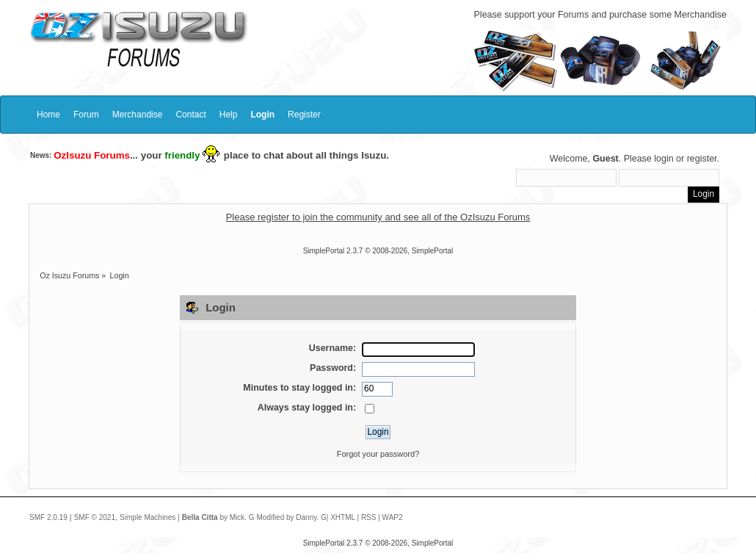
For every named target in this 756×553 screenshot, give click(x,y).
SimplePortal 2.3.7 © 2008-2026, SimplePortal (378, 251)
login (664, 159)
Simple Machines (148, 517)
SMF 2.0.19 (48, 517)
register (702, 159)
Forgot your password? (378, 454)
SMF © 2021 (95, 517)
